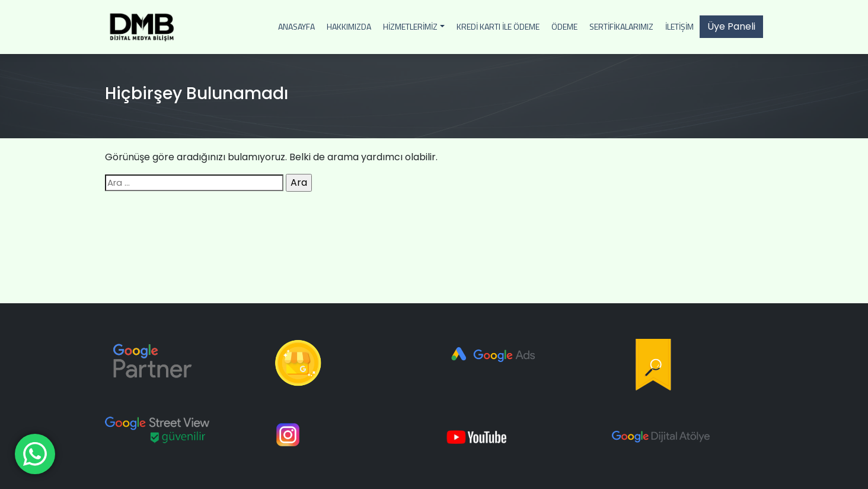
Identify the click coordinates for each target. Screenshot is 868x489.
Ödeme (564, 26)
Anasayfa (296, 26)
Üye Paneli (731, 26)
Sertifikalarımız (621, 26)
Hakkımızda (349, 26)
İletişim (679, 26)
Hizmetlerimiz (410, 26)
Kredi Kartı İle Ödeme (498, 26)
